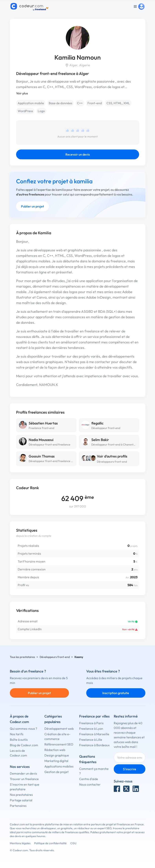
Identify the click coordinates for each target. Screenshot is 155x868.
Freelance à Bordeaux (94, 745)
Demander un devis (23, 773)
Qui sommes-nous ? (23, 729)
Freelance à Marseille (94, 734)
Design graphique (57, 755)
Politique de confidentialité (50, 843)
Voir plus (22, 93)
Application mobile (31, 103)
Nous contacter (90, 784)
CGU (73, 843)
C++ (80, 103)
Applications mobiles (59, 766)
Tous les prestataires (22, 657)
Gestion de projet (56, 772)
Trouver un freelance (24, 779)
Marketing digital (56, 761)
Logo (41, 111)
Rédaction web (55, 750)
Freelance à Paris (91, 723)
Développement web (59, 729)
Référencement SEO (59, 744)
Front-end (95, 103)
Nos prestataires (21, 795)
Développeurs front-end (112, 462)
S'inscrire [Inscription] (130, 769)
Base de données (61, 103)
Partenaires (18, 806)
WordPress (25, 111)
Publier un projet (33, 206)
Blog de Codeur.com (24, 745)
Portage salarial (21, 800)
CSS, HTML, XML (118, 103)
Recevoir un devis (78, 154)
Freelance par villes (94, 716)
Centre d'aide (89, 779)
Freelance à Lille (91, 740)
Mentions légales (20, 843)
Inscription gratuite (116, 693)
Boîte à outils (19, 740)
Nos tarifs (17, 734)
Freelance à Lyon (91, 729)
